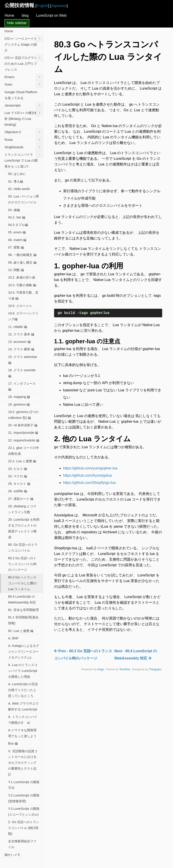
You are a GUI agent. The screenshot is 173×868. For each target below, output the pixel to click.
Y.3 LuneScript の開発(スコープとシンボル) (24, 812)
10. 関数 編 (16, 270)
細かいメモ (12, 855)
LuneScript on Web (51, 15)
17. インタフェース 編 (22, 386)
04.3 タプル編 (18, 225)
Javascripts (24, 106)
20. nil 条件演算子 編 (23, 425)
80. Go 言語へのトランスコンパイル (23, 548)
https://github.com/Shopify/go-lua (89, 483)
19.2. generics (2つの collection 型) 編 (23, 415)
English (42, 6)
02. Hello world (19, 189)
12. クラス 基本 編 (21, 334)
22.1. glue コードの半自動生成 (24, 451)
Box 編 (13, 743)
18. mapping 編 (19, 397)
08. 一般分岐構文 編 (22, 255)
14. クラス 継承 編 (21, 349)
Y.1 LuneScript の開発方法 (24, 785)
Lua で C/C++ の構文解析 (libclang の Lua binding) (24, 118)
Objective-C (24, 132)
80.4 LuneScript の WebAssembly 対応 (22, 599)
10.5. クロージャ (20, 306)
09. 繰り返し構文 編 (22, 262)
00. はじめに (17, 174)
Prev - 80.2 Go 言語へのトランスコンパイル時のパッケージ (83, 655)
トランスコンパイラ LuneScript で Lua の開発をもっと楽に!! (24, 160)
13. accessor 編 (19, 342)
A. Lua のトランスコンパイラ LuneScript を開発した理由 (23, 671)
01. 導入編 (16, 181)
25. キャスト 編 (19, 484)
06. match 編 (17, 240)
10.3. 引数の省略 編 (22, 285)
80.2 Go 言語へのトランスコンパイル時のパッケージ (22, 564)
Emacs (24, 77)
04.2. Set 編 (17, 217)
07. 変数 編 (16, 247)
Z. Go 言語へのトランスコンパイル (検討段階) (24, 828)
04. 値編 (14, 210)
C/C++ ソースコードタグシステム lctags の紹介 (24, 44)
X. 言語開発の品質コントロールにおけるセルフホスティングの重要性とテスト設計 (23, 763)
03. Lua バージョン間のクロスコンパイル (23, 199)
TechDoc (125, 669)
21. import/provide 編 (23, 433)
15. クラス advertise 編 (23, 360)
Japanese (59, 6)
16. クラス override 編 (22, 373)
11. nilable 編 (18, 327)
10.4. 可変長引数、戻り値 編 (23, 295)
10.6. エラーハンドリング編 (23, 316)
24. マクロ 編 (18, 476)
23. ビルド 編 (18, 469)
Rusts (24, 140)
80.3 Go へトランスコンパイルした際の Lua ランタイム (22, 583)
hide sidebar (17, 23)
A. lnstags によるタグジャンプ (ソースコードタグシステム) (24, 652)
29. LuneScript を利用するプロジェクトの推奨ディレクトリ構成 (24, 528)
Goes (24, 85)
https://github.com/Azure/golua (87, 475)
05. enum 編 (17, 232)
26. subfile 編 (18, 491)
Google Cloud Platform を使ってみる (21, 95)
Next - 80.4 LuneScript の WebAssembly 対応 (136, 655)
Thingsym (155, 669)
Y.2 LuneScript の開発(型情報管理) (24, 798)
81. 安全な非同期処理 (23, 610)
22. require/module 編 (24, 440)
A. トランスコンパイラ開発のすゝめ (23, 720)
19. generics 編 (19, 404)
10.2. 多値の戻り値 (22, 277)
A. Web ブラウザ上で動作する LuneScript (23, 706)
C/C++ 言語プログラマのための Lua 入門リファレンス (24, 63)
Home (9, 15)
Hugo (101, 669)
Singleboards (24, 147)
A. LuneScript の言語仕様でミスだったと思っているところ (23, 690)
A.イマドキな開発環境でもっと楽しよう (22, 733)
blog (25, 15)
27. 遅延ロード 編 (21, 499)
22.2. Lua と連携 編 (22, 461)
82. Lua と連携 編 (21, 631)
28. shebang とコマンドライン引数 (22, 509)
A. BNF (13, 638)
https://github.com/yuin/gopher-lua (90, 468)
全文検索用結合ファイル (22, 844)
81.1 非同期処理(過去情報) (23, 620)
